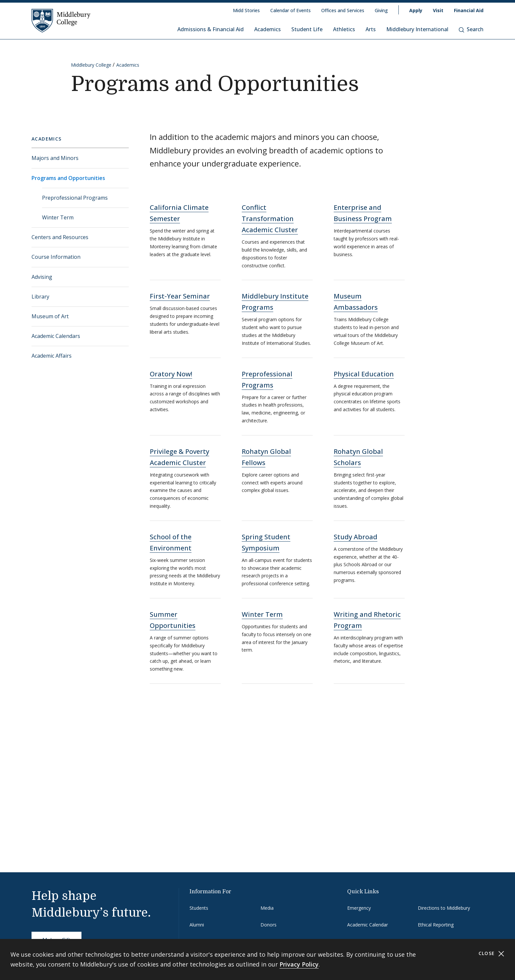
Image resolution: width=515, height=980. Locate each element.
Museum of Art (50, 316)
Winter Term (58, 217)
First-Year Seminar (180, 296)
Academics (268, 29)
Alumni (197, 925)
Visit (438, 10)
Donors (269, 925)
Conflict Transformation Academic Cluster (270, 219)
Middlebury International (417, 29)
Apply (416, 10)
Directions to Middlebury (444, 908)
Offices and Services (343, 10)
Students (199, 908)
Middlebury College (91, 65)
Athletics (344, 29)
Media (267, 908)
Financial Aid (469, 10)
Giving (381, 10)
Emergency (359, 908)
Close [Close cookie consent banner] (492, 954)
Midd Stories (246, 10)
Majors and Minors (55, 158)
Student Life (307, 29)
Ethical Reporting (436, 925)
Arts (371, 29)
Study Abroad (356, 537)
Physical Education (364, 374)
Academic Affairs (52, 356)
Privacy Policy (299, 964)
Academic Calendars (56, 336)
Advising (42, 277)
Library (40, 297)
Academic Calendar (368, 925)
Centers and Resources (60, 237)
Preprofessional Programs (75, 198)
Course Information (56, 257)
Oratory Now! (171, 374)
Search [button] (471, 29)
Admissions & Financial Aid (211, 29)
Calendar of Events (291, 10)
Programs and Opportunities (68, 178)
